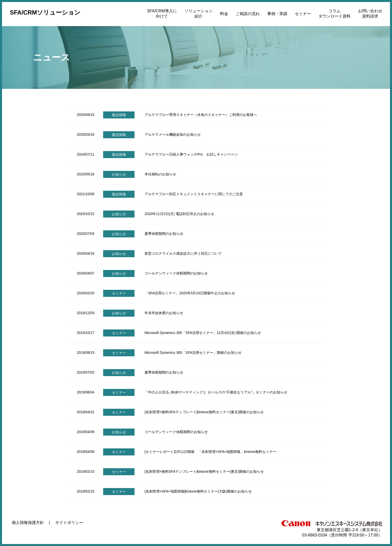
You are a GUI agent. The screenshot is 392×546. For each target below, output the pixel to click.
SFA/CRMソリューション (45, 12)
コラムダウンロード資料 (335, 14)
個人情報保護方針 (28, 523)
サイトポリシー (69, 523)
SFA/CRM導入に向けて (162, 14)
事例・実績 (277, 14)
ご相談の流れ (248, 14)
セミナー (303, 14)
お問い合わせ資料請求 (370, 14)
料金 (224, 14)
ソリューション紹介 (199, 14)
